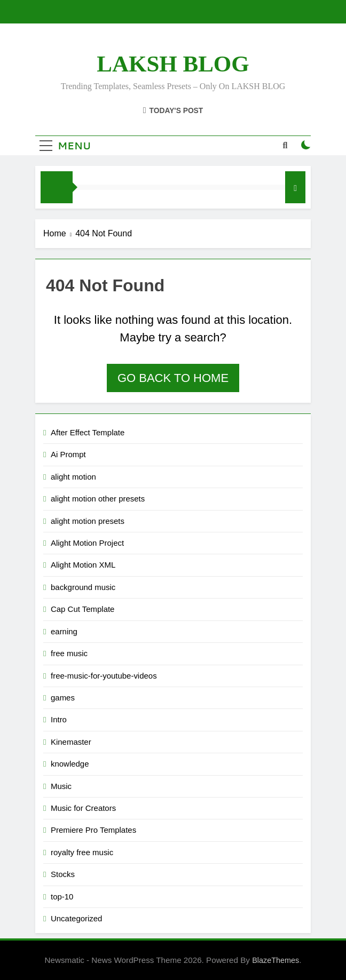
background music (83, 587)
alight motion (73, 477)
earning (64, 631)
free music (69, 653)
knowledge (70, 764)
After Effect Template (88, 432)
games (63, 698)
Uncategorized (76, 918)
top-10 (62, 897)
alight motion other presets (98, 499)
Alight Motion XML (83, 565)
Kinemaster (71, 742)
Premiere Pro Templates (93, 830)
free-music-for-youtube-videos (104, 676)
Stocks (63, 874)
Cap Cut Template (82, 609)
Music (61, 786)
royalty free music (82, 852)
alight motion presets (88, 521)
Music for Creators (83, 808)
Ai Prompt (68, 454)
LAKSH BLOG (173, 64)
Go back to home (173, 378)
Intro (59, 719)
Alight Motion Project (87, 543)
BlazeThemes (276, 960)
